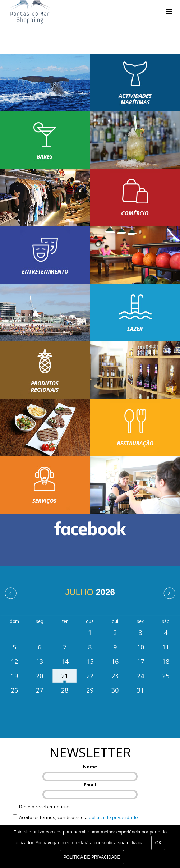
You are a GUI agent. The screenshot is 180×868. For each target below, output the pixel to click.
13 (40, 661)
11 (166, 647)
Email (90, 785)
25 (166, 676)
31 (140, 690)
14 (65, 661)
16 (115, 661)
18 (166, 661)
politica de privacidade (113, 817)
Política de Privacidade (92, 857)
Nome (90, 767)
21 (65, 676)
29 (90, 690)
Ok (158, 843)
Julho (90, 592)
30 (115, 690)
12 (14, 661)
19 (14, 676)
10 (140, 647)
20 (40, 676)
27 (40, 690)
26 (14, 690)
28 (65, 690)
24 (140, 676)
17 (140, 661)
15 (90, 661)
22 (90, 676)
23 (115, 676)
